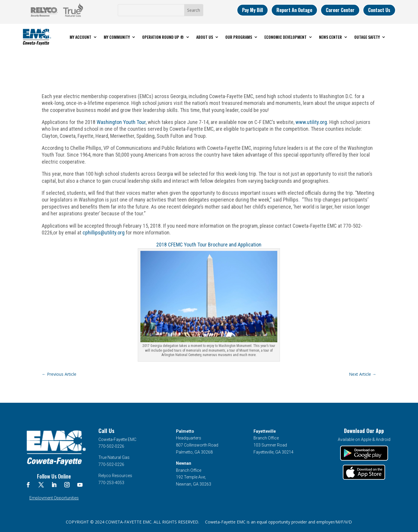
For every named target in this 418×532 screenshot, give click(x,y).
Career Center (340, 10)
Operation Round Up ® (163, 37)
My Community (117, 37)
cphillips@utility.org (104, 233)
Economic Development (286, 37)
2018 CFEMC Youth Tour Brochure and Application (209, 245)
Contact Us (379, 10)
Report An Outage (294, 10)
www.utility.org (311, 122)
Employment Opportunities (54, 498)
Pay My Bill (252, 10)
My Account (80, 37)
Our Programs (239, 37)
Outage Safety (367, 37)
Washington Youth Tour (121, 122)
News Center (330, 37)
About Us (205, 37)
